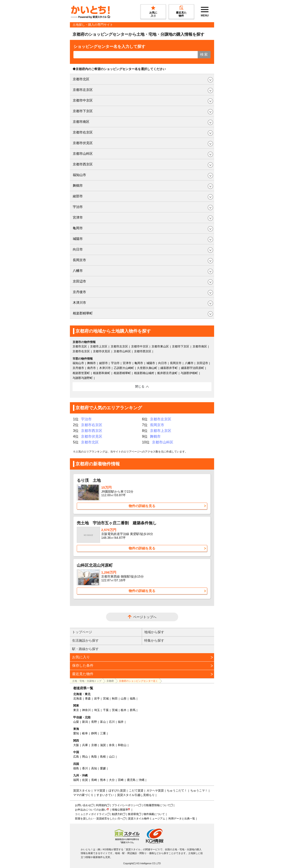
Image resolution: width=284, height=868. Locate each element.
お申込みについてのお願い (91, 810)
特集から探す (154, 640)
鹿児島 (131, 780)
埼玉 (97, 710)
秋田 (115, 699)
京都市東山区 (160, 346)
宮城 (106, 699)
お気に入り (81, 657)
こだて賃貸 (136, 791)
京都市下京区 (83, 111)
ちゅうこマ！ (199, 791)
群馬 (133, 710)
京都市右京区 (83, 132)
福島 (133, 699)
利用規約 (101, 805)
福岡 (76, 780)
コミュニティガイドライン (91, 814)
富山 (103, 722)
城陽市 (78, 239)
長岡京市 (79, 260)
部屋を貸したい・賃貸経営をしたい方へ (99, 819)
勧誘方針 (117, 814)
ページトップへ (145, 617)
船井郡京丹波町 (167, 373)
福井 (121, 722)
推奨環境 (133, 814)
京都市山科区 (83, 154)
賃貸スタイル (82, 791)
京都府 (110, 681)
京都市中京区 (83, 100)
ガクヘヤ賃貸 (155, 791)
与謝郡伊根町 (189, 373)
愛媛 (103, 768)
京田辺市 (79, 281)
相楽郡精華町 (83, 313)
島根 (103, 757)
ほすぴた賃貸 (117, 791)
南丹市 (92, 368)
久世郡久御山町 (147, 368)
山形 (124, 699)
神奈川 (86, 710)
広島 (76, 757)
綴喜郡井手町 (169, 368)
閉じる (140, 386)
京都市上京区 (99, 346)
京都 (94, 745)
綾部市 (78, 196)
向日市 (78, 249)
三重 (103, 733)
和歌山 (122, 745)
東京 (76, 710)
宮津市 (78, 217)
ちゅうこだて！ (177, 791)
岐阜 (85, 733)
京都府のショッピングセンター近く (138, 681)
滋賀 (103, 745)
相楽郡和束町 (102, 373)
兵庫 (85, 745)
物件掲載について (154, 814)
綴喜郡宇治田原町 (193, 368)
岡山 (85, 757)
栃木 (124, 710)
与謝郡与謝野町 (83, 378)
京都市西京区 (83, 164)
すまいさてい (105, 795)
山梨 (76, 722)
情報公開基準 (120, 810)
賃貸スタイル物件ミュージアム (147, 819)
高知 (94, 768)
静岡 (94, 733)
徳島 (76, 768)
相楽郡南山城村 (144, 373)
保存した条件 (83, 665)
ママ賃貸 (99, 791)
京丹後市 (79, 292)
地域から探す (154, 632)
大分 (112, 780)
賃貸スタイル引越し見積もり (136, 795)
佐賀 (85, 780)
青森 (88, 699)
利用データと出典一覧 (182, 819)
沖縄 (142, 780)
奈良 (112, 745)
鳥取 (94, 757)
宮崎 (121, 780)
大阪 (76, 745)
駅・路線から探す (85, 649)
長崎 (94, 780)
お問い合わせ (83, 805)
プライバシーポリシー (125, 805)
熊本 (103, 780)
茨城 (115, 710)
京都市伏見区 (83, 143)
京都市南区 (81, 122)
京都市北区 (81, 79)
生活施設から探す (85, 640)
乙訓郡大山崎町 (124, 368)
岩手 (97, 699)
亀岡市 (78, 228)
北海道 (78, 699)
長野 (94, 722)
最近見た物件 (83, 674)
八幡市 (78, 271)
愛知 (76, 733)
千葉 (106, 710)
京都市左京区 (83, 90)
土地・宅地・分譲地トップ (87, 681)
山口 (112, 757)
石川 (112, 722)
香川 (85, 768)
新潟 (85, 722)
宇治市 (78, 207)
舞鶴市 (78, 185)
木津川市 (79, 303)
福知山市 (79, 175)
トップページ (82, 632)
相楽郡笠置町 (81, 373)
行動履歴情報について (157, 805)
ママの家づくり (83, 795)
